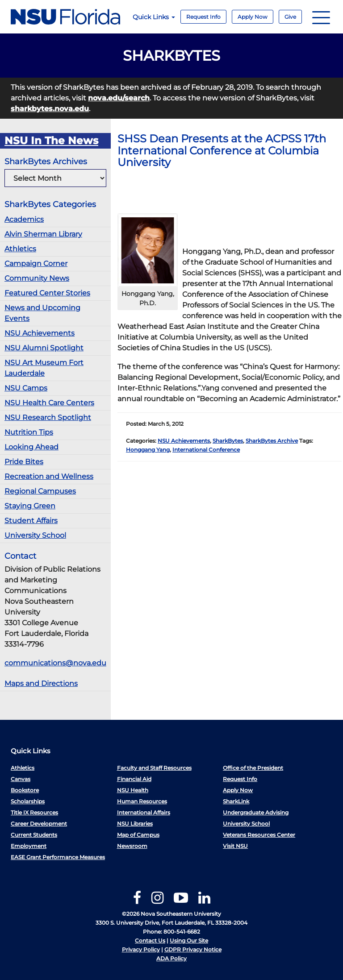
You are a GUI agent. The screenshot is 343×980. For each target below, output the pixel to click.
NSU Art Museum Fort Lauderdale (44, 368)
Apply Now (253, 17)
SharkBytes (228, 441)
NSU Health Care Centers (49, 403)
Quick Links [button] (154, 17)
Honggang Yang (148, 450)
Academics (24, 219)
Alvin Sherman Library (43, 234)
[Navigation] (321, 17)
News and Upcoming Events (42, 313)
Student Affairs (31, 521)
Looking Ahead (31, 447)
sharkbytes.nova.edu (50, 109)
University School (35, 535)
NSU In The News (51, 141)
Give (290, 17)
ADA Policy (171, 958)
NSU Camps (26, 388)
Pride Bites (24, 462)
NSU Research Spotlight (48, 417)
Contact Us (150, 941)
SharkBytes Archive (272, 441)
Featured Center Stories (47, 293)
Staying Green (30, 506)
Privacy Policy (141, 949)
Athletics (20, 249)
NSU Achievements (40, 333)
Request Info (203, 17)
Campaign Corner (36, 264)
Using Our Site (189, 941)
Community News (37, 278)
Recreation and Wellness (49, 476)
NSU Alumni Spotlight (44, 348)
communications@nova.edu (55, 663)
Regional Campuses (40, 491)
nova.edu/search (119, 98)
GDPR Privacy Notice (193, 949)
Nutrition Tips (29, 432)
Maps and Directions (41, 683)
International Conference (206, 450)
